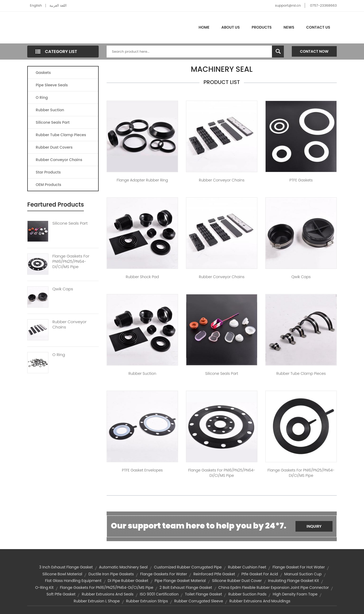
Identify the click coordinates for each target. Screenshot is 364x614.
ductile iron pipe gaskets (111, 574)
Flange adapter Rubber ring (142, 180)
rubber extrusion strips (147, 601)
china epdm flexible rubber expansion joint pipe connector (274, 588)
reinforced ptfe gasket (214, 574)
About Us (231, 27)
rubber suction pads (247, 594)
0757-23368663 (323, 5)
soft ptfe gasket (61, 594)
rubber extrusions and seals (108, 594)
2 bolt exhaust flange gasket (186, 588)
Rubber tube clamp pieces (301, 373)
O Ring (42, 97)
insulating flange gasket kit (293, 581)
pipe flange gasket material (180, 581)
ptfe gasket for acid (260, 574)
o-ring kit (44, 588)
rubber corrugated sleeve (199, 601)
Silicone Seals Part (53, 122)
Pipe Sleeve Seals (52, 85)
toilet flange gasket (203, 594)
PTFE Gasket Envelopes (142, 470)
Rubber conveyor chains (222, 180)
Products (262, 27)
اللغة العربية (58, 5)
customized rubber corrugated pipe (188, 567)
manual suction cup (303, 574)
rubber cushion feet (247, 567)
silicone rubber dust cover (237, 581)
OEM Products (49, 185)
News (289, 27)
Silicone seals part (222, 373)
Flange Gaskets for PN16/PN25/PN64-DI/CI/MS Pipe (222, 473)
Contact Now (314, 51)
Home (204, 27)
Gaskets (43, 73)
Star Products (48, 172)
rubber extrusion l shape (97, 601)
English (36, 5)
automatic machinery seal (123, 567)
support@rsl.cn (288, 5)
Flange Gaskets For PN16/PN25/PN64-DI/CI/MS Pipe (71, 261)
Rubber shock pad (142, 277)
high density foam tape (295, 594)
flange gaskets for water (164, 574)
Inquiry (314, 526)
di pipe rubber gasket (128, 581)
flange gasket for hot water (299, 567)
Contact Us (318, 27)
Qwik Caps (63, 289)
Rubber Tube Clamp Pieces (61, 135)
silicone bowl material (62, 574)
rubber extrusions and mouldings (260, 601)
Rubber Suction (50, 110)
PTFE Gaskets (301, 180)
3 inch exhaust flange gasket (66, 567)
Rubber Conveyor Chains (59, 160)
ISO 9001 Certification (159, 594)
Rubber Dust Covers (54, 147)
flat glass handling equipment (73, 581)
